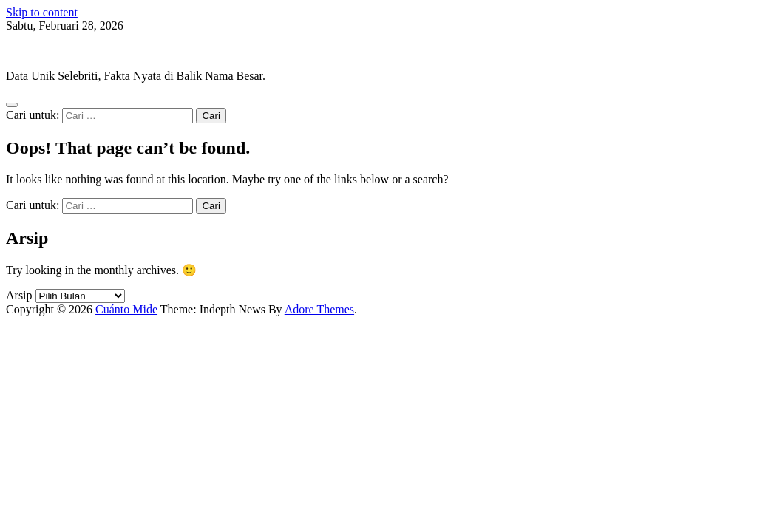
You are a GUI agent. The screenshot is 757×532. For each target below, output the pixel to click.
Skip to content (42, 12)
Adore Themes (319, 309)
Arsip (19, 295)
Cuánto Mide (37, 51)
